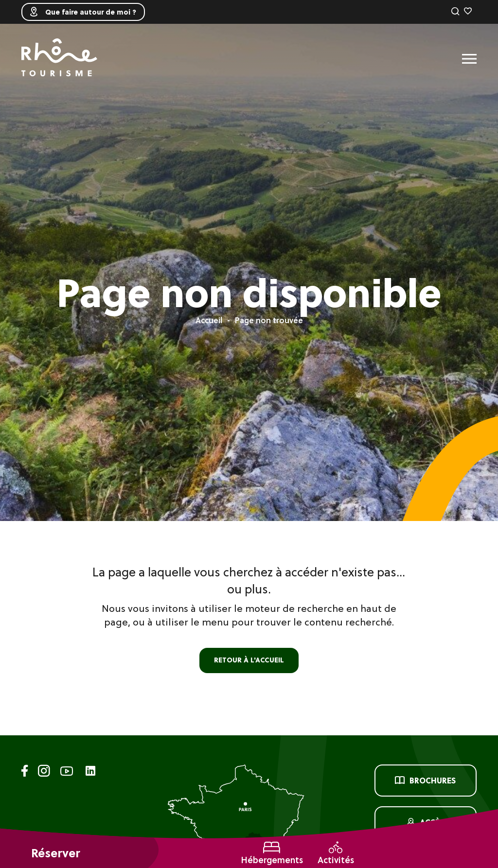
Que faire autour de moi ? (83, 12)
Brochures (425, 781)
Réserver (55, 853)
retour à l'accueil (249, 660)
